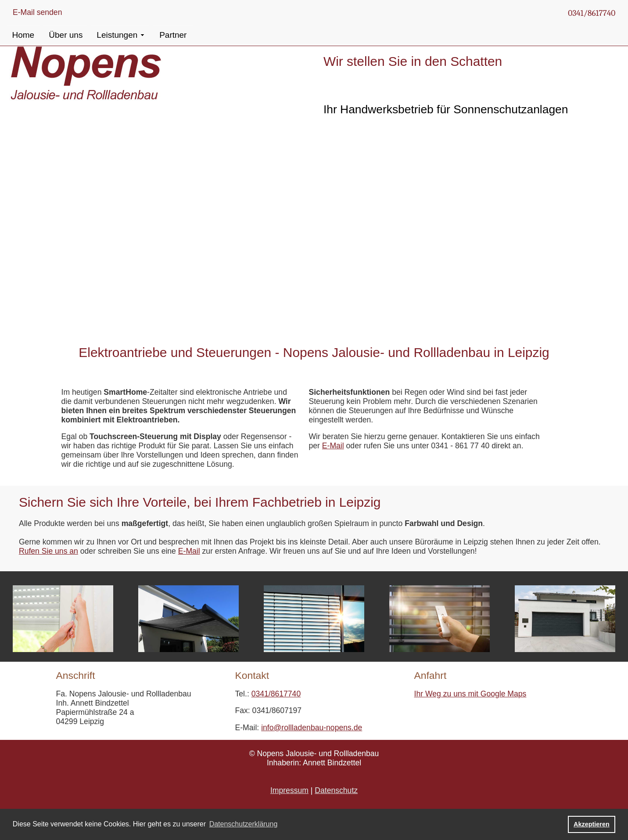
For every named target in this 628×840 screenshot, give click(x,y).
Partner (173, 35)
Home (23, 35)
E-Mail (333, 446)
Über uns (66, 35)
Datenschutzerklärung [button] (244, 824)
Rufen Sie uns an (48, 551)
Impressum (289, 790)
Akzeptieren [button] (592, 824)
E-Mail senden (37, 12)
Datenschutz (336, 790)
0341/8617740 (592, 13)
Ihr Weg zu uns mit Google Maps (470, 694)
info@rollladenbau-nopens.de (312, 728)
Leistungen (117, 35)
